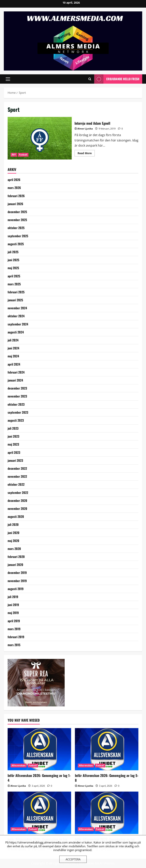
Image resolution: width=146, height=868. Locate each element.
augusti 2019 (16, 589)
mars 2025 (14, 284)
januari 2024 (15, 380)
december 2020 (17, 501)
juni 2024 (13, 348)
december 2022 (17, 468)
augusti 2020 (16, 517)
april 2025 (14, 276)
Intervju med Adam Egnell (40, 138)
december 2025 (17, 212)
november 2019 (17, 581)
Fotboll (23, 155)
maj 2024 (13, 356)
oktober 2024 (16, 316)
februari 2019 (16, 637)
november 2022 (17, 476)
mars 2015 (14, 645)
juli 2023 (13, 428)
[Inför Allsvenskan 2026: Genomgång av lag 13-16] (107, 813)
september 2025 (18, 236)
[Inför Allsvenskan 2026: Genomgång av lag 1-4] (39, 749)
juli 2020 (13, 524)
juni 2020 (13, 533)
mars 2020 (14, 549)
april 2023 (14, 452)
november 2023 (17, 396)
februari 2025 (16, 292)
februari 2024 (16, 372)
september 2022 (18, 493)
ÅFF (14, 155)
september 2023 (18, 412)
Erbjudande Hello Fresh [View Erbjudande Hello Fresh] (117, 79)
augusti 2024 (16, 332)
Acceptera (73, 859)
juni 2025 (13, 260)
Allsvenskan (19, 765)
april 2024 (14, 364)
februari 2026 (16, 196)
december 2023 (17, 388)
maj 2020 (13, 541)
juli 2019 (13, 597)
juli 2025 (13, 252)
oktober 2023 (16, 404)
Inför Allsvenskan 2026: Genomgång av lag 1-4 (39, 778)
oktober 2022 (16, 484)
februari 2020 (16, 557)
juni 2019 (13, 605)
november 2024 (17, 308)
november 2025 (17, 220)
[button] (8, 79)
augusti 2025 (16, 244)
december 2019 (17, 573)
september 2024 (18, 324)
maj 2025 (13, 268)
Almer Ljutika (85, 129)
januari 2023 (15, 460)
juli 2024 (13, 340)
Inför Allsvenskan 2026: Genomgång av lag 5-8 (107, 778)
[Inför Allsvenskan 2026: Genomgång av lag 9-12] (39, 813)
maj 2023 (13, 444)
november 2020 (17, 509)
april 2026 (14, 180)
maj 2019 (13, 613)
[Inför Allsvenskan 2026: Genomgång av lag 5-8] (107, 749)
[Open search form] (90, 79)
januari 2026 (15, 204)
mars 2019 (14, 629)
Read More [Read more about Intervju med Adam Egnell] (86, 154)
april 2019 (14, 621)
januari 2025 (15, 300)
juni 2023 (13, 436)
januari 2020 (15, 565)
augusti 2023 (16, 420)
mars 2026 (14, 188)
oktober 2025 (16, 228)
